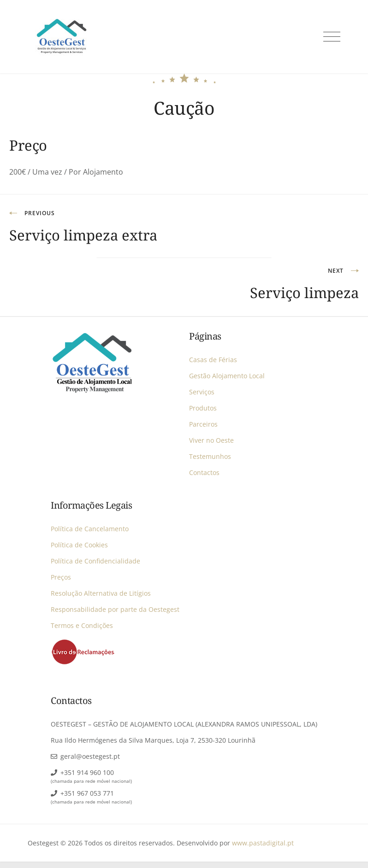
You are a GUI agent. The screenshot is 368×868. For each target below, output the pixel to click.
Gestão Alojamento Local (227, 376)
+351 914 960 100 (87, 772)
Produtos (203, 408)
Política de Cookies (79, 545)
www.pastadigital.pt (263, 843)
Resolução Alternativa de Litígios (101, 593)
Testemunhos (210, 456)
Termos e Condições (82, 625)
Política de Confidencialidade (95, 561)
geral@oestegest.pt (90, 756)
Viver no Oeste (211, 440)
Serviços (202, 392)
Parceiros (203, 424)
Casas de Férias (213, 360)
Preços (61, 577)
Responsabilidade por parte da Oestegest (115, 609)
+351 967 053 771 (87, 793)
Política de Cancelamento (90, 529)
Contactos (204, 472)
